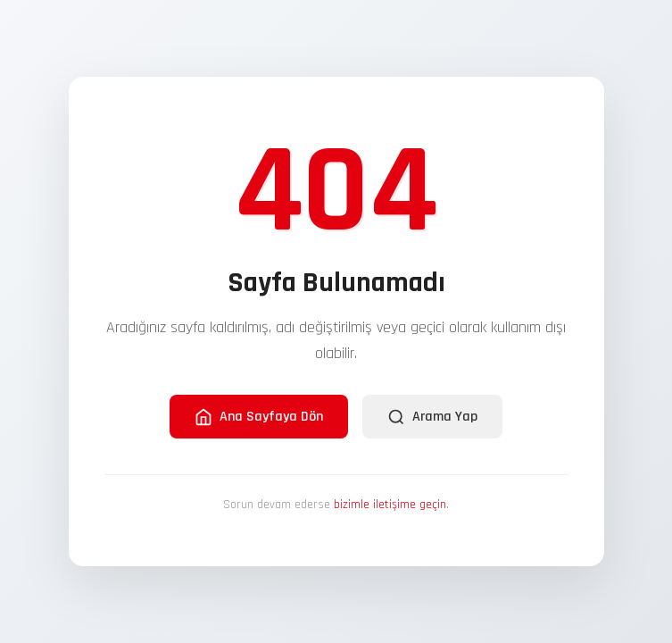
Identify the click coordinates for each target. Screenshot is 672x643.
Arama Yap (432, 417)
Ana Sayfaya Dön (259, 417)
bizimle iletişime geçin (390, 505)
